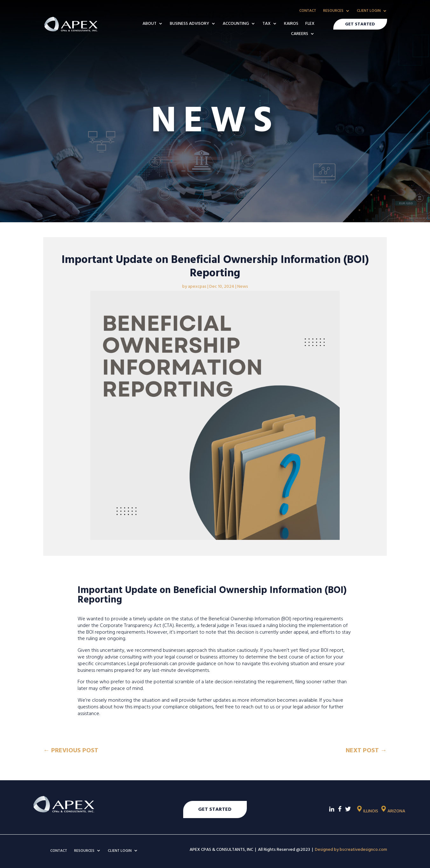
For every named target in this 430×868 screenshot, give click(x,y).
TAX (267, 24)
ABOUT (149, 24)
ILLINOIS (367, 810)
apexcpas (197, 286)
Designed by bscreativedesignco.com (351, 849)
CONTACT (308, 11)
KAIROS (291, 24)
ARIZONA (393, 810)
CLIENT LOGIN (369, 11)
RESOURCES (333, 11)
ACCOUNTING (236, 24)
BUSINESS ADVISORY (190, 24)
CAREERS (300, 34)
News (243, 286)
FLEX (310, 24)
